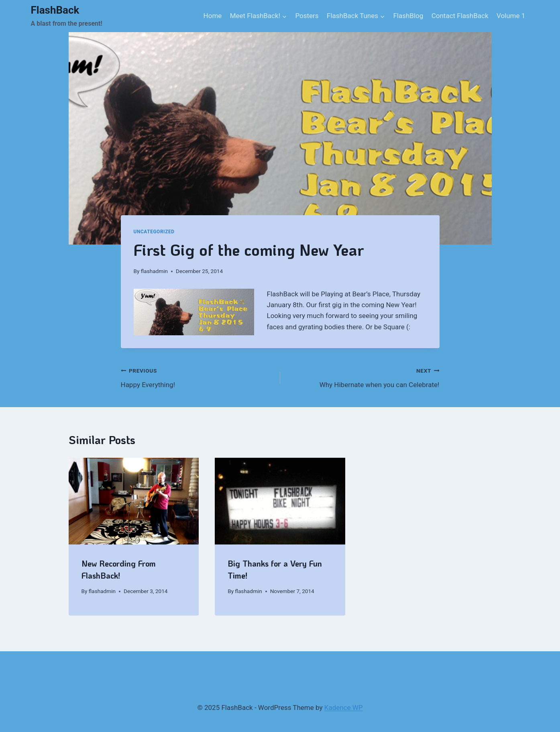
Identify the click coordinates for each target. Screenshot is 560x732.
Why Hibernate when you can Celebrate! (363, 377)
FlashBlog (408, 16)
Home (213, 16)
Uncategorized (154, 232)
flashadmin (154, 271)
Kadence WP (344, 708)
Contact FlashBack (460, 16)
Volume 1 (511, 16)
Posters (307, 16)
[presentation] (134, 501)
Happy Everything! (197, 377)
